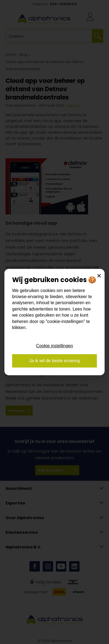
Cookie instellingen (54, 346)
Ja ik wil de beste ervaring (54, 361)
